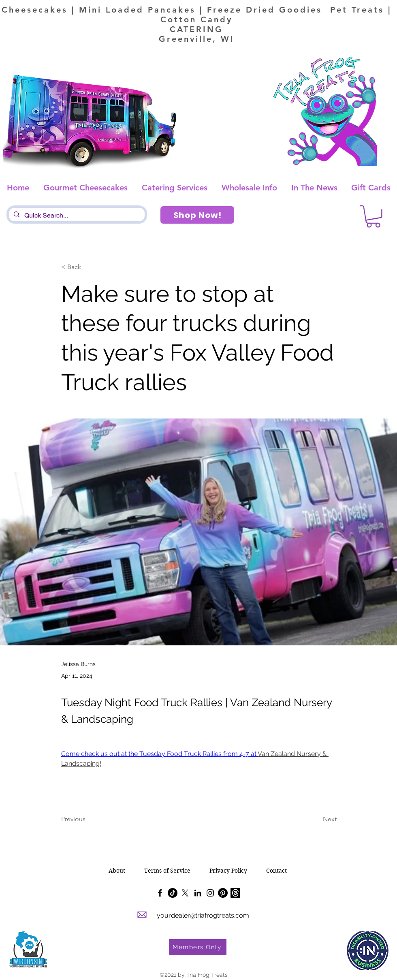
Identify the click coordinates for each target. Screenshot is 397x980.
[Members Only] (198, 947)
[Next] (316, 820)
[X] (185, 893)
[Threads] (235, 893)
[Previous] (88, 820)
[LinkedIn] (198, 893)
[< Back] (88, 267)
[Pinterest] (223, 893)
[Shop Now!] (197, 215)
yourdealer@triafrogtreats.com (203, 915)
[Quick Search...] (76, 216)
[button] (373, 217)
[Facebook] (160, 893)
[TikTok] (173, 893)
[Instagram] (210, 893)
